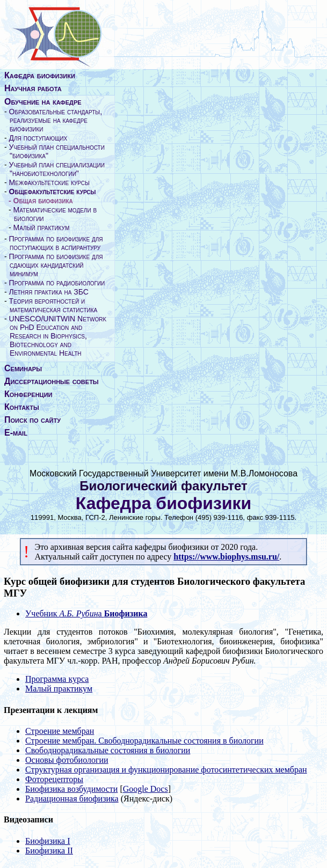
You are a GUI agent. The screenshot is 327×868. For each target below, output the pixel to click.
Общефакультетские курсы (53, 192)
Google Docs (146, 789)
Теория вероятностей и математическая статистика (53, 305)
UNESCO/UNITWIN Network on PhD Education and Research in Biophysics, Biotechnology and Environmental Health (58, 336)
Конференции (28, 394)
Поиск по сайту (32, 420)
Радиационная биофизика (72, 799)
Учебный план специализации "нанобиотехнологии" (57, 169)
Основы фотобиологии (67, 760)
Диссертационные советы (52, 381)
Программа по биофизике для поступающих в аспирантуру (56, 243)
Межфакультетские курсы (49, 182)
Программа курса (57, 679)
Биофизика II (49, 851)
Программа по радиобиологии (57, 283)
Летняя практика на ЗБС (49, 292)
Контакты (22, 407)
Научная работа (33, 88)
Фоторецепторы (54, 779)
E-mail (16, 433)
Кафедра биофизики (40, 75)
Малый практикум (42, 227)
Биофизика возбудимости (71, 789)
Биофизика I (48, 841)
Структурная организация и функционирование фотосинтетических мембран (166, 770)
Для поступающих (38, 138)
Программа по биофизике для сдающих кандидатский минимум (56, 265)
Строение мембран (60, 731)
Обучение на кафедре (43, 102)
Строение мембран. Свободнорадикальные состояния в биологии (144, 741)
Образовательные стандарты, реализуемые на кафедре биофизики (56, 120)
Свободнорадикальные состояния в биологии (108, 750)
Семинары (23, 368)
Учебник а (86, 613)
